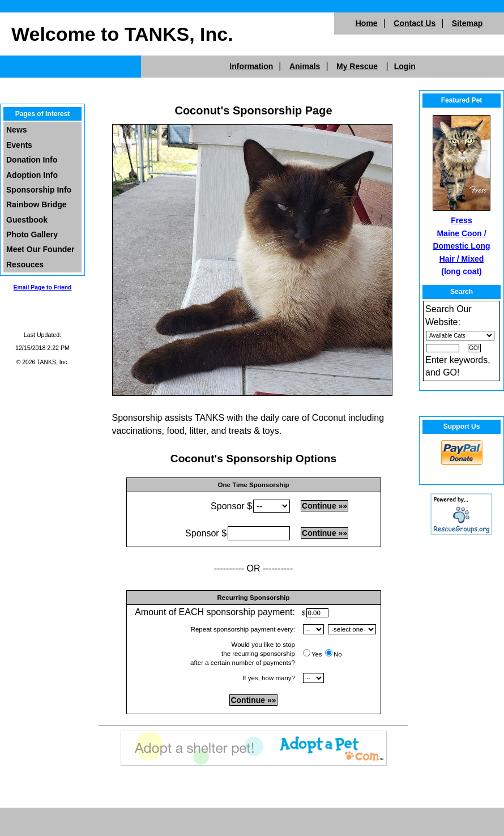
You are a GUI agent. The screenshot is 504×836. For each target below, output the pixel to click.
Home (367, 23)
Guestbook (27, 220)
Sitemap (467, 23)
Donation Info (32, 160)
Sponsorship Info (39, 190)
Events (19, 145)
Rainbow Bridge (37, 204)
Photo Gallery (32, 234)
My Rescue (357, 66)
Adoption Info (32, 175)
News (17, 130)
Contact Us (415, 23)
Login (405, 66)
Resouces (25, 265)
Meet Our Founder (40, 249)
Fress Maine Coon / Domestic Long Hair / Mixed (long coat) (461, 246)
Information (251, 66)
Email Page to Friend (43, 287)
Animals (305, 66)
